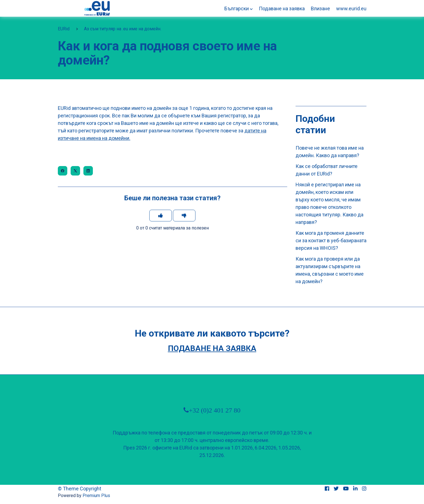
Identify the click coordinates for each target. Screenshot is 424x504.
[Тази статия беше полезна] (161, 216)
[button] (239, 8)
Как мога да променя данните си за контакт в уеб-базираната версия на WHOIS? (331, 240)
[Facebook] (63, 171)
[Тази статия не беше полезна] (184, 216)
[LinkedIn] (88, 171)
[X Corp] (75, 171)
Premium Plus (96, 496)
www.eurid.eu (351, 8)
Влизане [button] (320, 8)
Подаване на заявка (282, 8)
